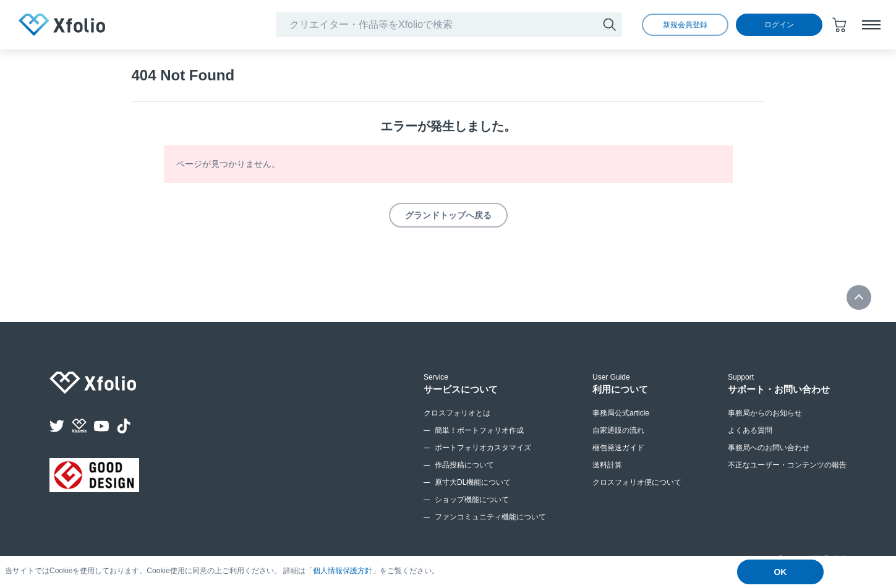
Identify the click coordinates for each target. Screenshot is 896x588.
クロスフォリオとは (457, 413)
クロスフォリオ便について (637, 482)
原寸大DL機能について (473, 482)
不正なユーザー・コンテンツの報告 (787, 465)
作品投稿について (464, 465)
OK (780, 572)
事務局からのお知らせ (765, 413)
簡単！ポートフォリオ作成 (479, 430)
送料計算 (607, 465)
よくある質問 (750, 430)
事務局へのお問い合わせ (769, 448)
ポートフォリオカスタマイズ (483, 448)
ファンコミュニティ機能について (490, 517)
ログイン (779, 25)
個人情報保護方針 (343, 571)
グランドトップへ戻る (448, 215)
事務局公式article (621, 413)
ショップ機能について (472, 500)
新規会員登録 (685, 25)
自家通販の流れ (618, 430)
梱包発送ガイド (618, 448)
